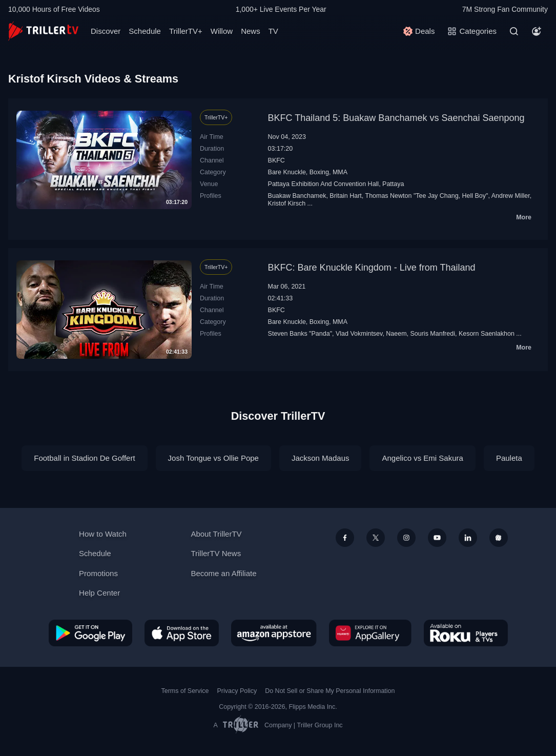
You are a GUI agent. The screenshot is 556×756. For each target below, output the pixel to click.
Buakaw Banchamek (297, 196)
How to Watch (103, 534)
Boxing (319, 172)
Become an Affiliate (223, 573)
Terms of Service (185, 691)
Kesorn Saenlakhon (487, 334)
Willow (222, 31)
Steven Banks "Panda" (300, 334)
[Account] (537, 31)
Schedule (145, 31)
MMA (340, 172)
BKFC (276, 160)
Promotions (98, 573)
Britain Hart (345, 196)
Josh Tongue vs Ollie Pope (213, 458)
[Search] (514, 31)
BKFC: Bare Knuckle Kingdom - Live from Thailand (372, 268)
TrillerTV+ (186, 31)
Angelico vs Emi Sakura (422, 458)
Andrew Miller (511, 196)
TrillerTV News (216, 553)
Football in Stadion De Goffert (84, 458)
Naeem (396, 334)
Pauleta (509, 458)
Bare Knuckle (287, 172)
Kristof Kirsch (287, 203)
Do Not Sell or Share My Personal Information (330, 691)
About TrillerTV (216, 534)
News (251, 31)
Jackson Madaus (321, 458)
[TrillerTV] (43, 31)
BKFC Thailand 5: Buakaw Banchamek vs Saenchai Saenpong (396, 118)
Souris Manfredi (433, 334)
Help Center (99, 593)
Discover (106, 31)
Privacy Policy (237, 691)
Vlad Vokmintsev (359, 334)
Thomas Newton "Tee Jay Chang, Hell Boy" (427, 196)
